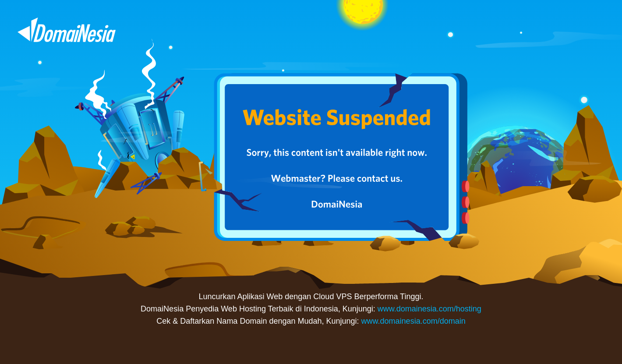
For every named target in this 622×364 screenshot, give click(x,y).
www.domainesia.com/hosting (429, 309)
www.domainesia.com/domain (413, 321)
